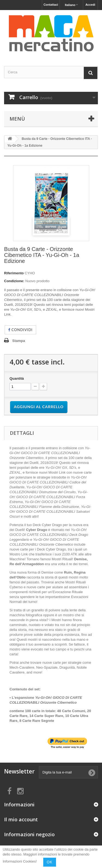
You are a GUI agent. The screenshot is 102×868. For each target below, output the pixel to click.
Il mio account (21, 819)
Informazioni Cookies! (20, 862)
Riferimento (14, 273)
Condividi (20, 330)
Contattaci (51, 5)
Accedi (90, 5)
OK (50, 862)
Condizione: (14, 281)
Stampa (19, 341)
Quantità (17, 378)
